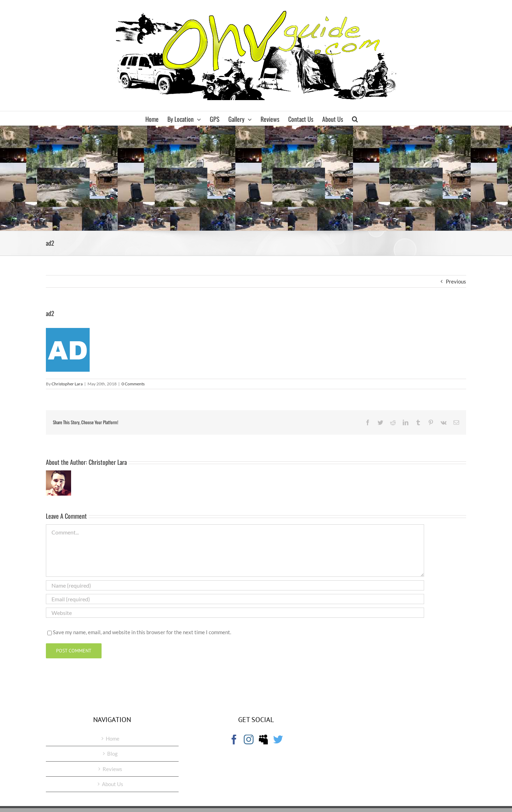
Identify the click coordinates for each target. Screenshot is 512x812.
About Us (113, 784)
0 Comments (133, 384)
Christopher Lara (67, 384)
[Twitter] (278, 740)
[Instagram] (249, 740)
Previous (456, 281)
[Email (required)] (235, 599)
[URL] (235, 613)
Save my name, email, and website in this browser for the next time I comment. (142, 632)
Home (113, 738)
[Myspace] (263, 740)
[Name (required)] (235, 585)
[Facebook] (234, 740)
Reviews (112, 769)
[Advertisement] (256, 178)
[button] (355, 118)
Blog (112, 754)
